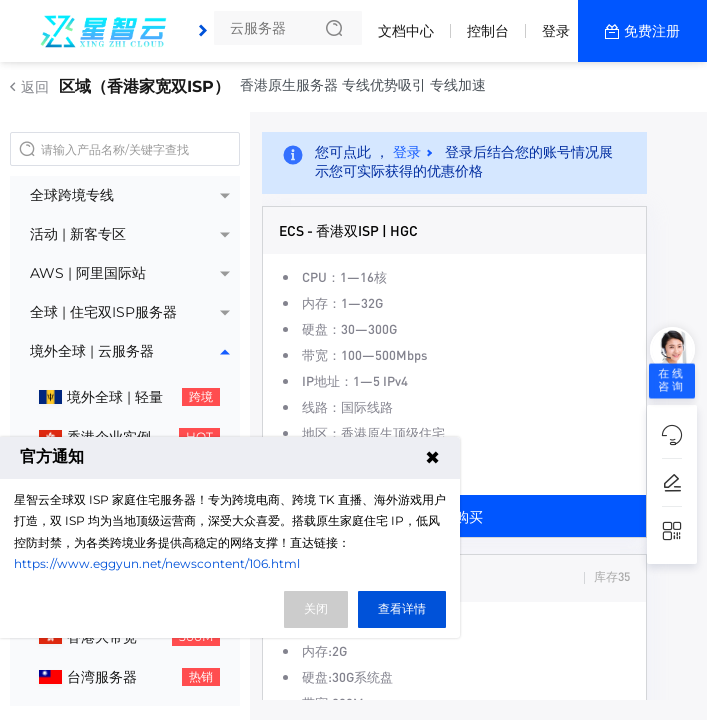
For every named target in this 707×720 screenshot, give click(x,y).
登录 (556, 31)
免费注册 (652, 31)
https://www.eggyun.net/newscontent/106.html (157, 563)
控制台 (488, 31)
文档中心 (406, 31)
